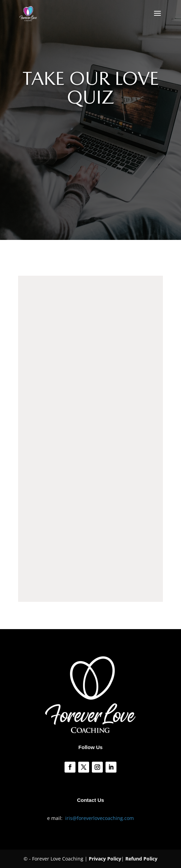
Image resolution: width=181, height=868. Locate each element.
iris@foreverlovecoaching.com (100, 818)
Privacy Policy (105, 859)
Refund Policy (141, 859)
